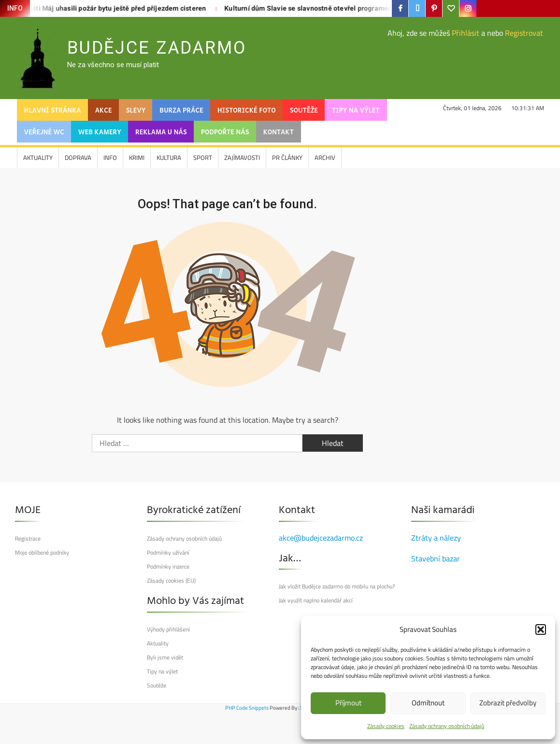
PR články (287, 157)
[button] (541, 630)
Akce (104, 110)
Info (110, 157)
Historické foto (247, 110)
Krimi (137, 157)
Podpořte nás (225, 132)
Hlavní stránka (53, 110)
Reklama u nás (161, 132)
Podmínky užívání (168, 553)
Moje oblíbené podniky (42, 553)
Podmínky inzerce (168, 567)
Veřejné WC (44, 132)
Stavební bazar (436, 558)
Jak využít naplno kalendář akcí (316, 601)
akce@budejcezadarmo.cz (321, 538)
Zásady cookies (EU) (171, 581)
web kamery (100, 132)
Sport (203, 157)
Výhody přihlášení (168, 630)
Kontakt (279, 132)
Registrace (28, 539)
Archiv (325, 157)
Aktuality (38, 157)
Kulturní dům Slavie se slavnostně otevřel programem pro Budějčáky (311, 8)
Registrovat (524, 33)
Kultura (169, 157)
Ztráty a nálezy (436, 538)
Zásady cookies (386, 726)
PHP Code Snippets (247, 708)
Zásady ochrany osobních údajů (447, 726)
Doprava (78, 157)
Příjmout (348, 703)
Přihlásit (466, 33)
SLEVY (136, 110)
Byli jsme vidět (165, 658)
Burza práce (181, 110)
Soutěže (304, 110)
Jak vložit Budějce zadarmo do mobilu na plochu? (337, 587)
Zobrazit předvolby (508, 703)
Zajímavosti (242, 157)
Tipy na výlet (356, 110)
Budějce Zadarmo (157, 48)
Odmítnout (428, 703)
